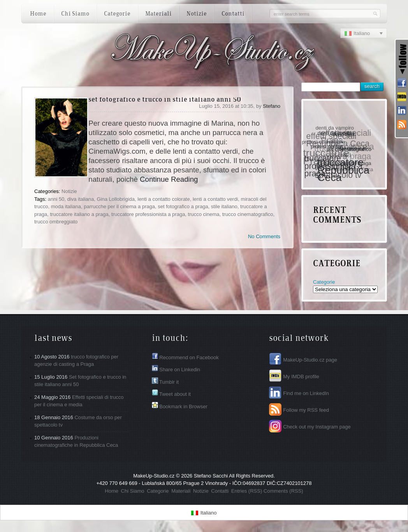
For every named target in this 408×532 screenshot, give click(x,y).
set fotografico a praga (183, 206)
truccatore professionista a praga (148, 214)
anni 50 (56, 199)
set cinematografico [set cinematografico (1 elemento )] (351, 147)
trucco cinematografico (248, 214)
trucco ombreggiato (56, 222)
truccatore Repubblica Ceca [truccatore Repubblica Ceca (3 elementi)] (345, 169)
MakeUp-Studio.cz (154, 476)
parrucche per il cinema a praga (119, 206)
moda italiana (66, 206)
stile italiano (224, 206)
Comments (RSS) (283, 491)
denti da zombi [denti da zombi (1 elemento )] (335, 132)
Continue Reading (169, 179)
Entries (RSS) (247, 491)
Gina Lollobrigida (116, 199)
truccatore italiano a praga (79, 214)
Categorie (324, 282)
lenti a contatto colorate (164, 199)
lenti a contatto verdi (215, 199)
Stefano (272, 106)
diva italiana (81, 199)
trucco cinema (204, 214)
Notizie (69, 191)
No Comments (264, 236)
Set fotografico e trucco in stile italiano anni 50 (165, 100)
